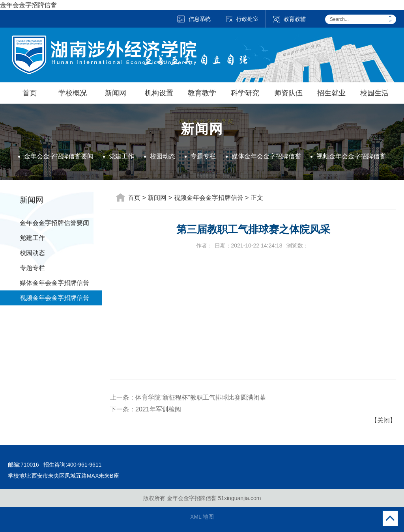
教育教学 (202, 93)
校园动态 (163, 156)
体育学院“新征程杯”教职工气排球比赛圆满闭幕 (201, 397)
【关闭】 (383, 420)
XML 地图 (202, 517)
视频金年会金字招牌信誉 (351, 156)
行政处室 (242, 19)
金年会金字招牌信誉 (28, 5)
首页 (30, 93)
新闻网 (116, 93)
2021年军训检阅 (158, 409)
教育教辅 (289, 19)
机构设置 (159, 93)
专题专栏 (203, 156)
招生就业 (331, 93)
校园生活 (374, 93)
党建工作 (122, 156)
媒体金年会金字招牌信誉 (266, 156)
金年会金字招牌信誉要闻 (59, 156)
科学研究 (245, 93)
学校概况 (73, 93)
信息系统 (194, 19)
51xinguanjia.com (239, 498)
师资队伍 (288, 93)
